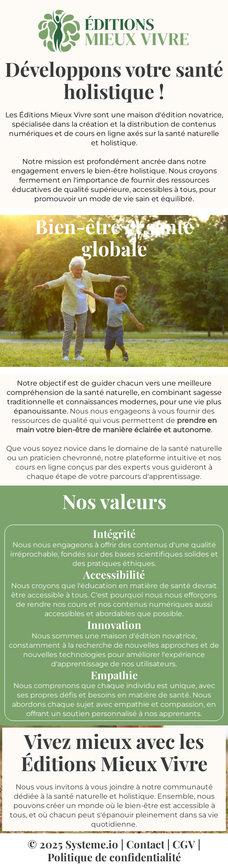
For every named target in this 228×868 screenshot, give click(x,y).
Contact (145, 844)
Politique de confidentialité (114, 857)
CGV (184, 844)
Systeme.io (92, 844)
